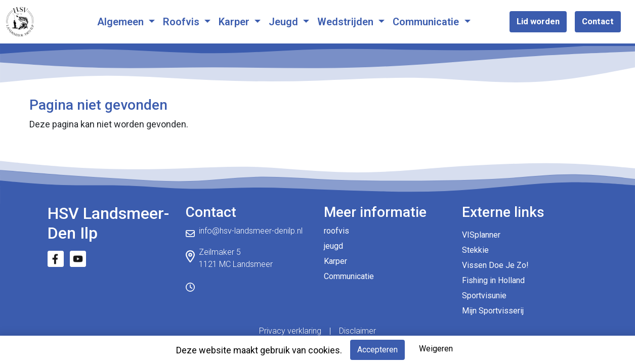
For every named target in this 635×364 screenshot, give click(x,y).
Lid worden (538, 21)
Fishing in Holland (493, 280)
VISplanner (481, 235)
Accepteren (377, 350)
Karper (235, 22)
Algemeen (122, 22)
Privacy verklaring (290, 331)
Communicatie (427, 22)
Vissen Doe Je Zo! (495, 265)
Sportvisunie (484, 295)
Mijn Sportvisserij (493, 311)
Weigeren (436, 349)
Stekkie (475, 250)
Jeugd (285, 22)
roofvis (336, 231)
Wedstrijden (347, 22)
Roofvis (182, 22)
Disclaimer (357, 331)
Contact (598, 21)
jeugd (333, 246)
